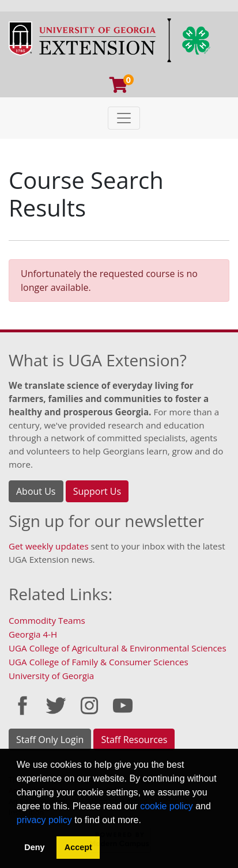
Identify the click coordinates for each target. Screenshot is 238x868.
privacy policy (44, 820)
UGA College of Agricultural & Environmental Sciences (118, 648)
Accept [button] (78, 847)
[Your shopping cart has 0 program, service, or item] (119, 88)
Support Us (97, 491)
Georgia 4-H (33, 634)
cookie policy (167, 806)
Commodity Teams (47, 620)
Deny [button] (34, 847)
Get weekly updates (49, 546)
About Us (36, 491)
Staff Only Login (50, 740)
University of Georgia (51, 676)
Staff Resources (134, 740)
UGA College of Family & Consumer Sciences (99, 662)
